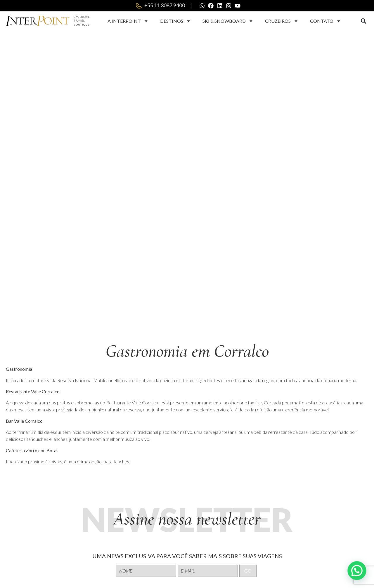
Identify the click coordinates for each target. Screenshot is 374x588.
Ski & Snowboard (228, 21)
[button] (363, 21)
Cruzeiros (282, 21)
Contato (325, 21)
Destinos (175, 21)
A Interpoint (128, 21)
